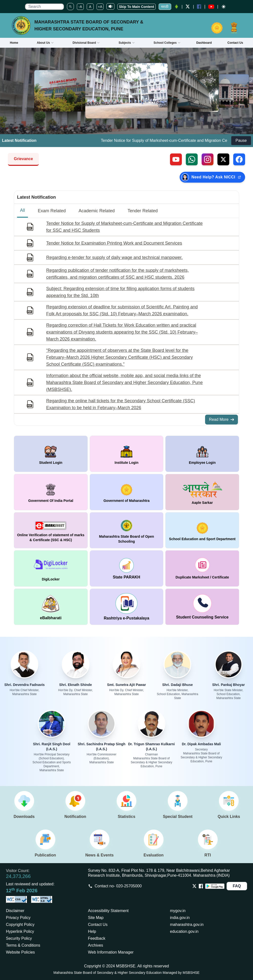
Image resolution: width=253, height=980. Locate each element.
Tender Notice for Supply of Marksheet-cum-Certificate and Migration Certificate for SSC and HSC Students (124, 227)
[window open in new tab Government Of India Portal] (51, 492)
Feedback (97, 938)
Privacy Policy (18, 918)
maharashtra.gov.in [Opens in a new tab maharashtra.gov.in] (187, 925)
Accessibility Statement (108, 911)
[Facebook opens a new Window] (199, 7)
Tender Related (143, 211)
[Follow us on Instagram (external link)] (208, 159)
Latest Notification (36, 197)
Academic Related (97, 211)
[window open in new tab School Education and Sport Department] (202, 530)
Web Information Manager (111, 952)
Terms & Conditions (23, 945)
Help (92, 931)
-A (80, 7)
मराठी (165, 7)
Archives (95, 945)
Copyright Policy (20, 925)
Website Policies (20, 952)
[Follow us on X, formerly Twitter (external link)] (223, 159)
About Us (45, 43)
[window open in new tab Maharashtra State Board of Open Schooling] (127, 530)
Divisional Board (86, 43)
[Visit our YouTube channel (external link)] (176, 159)
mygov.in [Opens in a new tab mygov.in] (178, 911)
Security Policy (19, 938)
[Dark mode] (224, 7)
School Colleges (167, 43)
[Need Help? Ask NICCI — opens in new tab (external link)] (212, 177)
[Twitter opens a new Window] (188, 7)
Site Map (96, 918)
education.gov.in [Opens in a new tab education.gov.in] (184, 931)
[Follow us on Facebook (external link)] (239, 159)
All (22, 210)
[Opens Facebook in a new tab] (201, 886)
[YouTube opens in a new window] (211, 7)
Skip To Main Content (136, 7)
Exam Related (52, 211)
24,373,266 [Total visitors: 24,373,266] (18, 876)
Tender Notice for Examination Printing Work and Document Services (114, 243)
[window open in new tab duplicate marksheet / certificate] (202, 568)
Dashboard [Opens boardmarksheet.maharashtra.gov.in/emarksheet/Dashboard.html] (204, 43)
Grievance (23, 159)
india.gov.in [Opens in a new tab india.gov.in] (180, 918)
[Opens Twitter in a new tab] (194, 886)
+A (100, 7)
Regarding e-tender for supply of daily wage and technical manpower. (114, 257)
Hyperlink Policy (20, 931)
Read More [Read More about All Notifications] (221, 419)
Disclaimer (15, 911)
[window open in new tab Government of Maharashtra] (127, 492)
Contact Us (98, 925)
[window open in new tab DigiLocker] (51, 568)
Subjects (127, 43)
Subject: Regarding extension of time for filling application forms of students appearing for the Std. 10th (120, 292)
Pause (241, 140)
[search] (44, 7)
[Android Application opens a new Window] (176, 7)
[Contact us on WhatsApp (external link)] (192, 159)
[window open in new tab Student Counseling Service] (202, 607)
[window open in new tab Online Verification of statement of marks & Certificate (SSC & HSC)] (51, 530)
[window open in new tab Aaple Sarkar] (202, 492)
